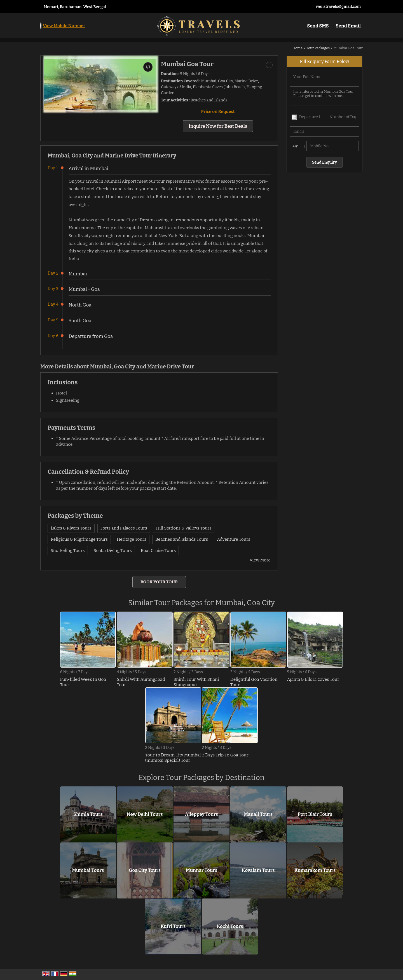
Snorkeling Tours (68, 551)
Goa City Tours (145, 870)
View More (260, 560)
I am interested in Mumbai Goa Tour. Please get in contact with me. (324, 96)
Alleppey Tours (201, 814)
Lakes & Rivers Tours (71, 528)
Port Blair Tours (315, 814)
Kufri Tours (173, 926)
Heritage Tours (132, 539)
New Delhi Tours (145, 814)
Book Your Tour (159, 582)
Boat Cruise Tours (158, 551)
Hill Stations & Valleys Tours (184, 528)
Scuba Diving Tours (113, 551)
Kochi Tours (230, 926)
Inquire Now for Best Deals (218, 126)
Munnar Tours (201, 870)
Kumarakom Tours (315, 870)
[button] (64, 26)
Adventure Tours (234, 539)
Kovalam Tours (258, 870)
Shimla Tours (88, 814)
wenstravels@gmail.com (338, 7)
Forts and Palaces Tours (124, 528)
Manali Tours (258, 814)
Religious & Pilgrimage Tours (79, 539)
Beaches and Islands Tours (182, 539)
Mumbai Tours (88, 870)
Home (297, 48)
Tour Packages (318, 48)
